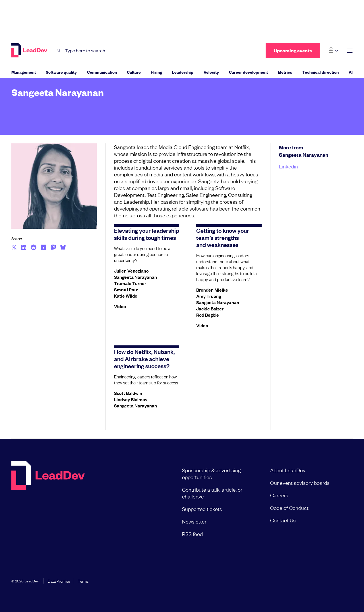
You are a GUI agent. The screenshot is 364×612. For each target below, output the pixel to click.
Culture (134, 72)
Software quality (61, 72)
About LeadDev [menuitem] (288, 470)
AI (351, 72)
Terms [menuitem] (83, 581)
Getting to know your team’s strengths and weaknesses (223, 237)
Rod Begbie (208, 315)
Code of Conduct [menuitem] (289, 508)
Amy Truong (209, 296)
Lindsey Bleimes (131, 399)
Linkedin (288, 166)
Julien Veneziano (131, 271)
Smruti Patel (127, 289)
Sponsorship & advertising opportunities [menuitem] (211, 473)
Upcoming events (293, 51)
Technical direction (320, 72)
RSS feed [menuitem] (192, 534)
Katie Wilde (126, 296)
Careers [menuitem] (279, 495)
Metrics (285, 72)
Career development (248, 72)
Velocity (211, 72)
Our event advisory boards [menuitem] (300, 483)
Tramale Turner (130, 283)
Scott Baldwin (128, 393)
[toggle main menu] (350, 51)
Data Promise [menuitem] (59, 581)
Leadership (183, 72)
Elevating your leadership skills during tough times (147, 234)
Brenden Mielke (212, 290)
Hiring (156, 72)
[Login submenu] (333, 50)
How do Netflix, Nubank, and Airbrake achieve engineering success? (144, 358)
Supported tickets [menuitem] (202, 509)
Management (24, 72)
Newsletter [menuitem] (194, 521)
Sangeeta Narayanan (136, 277)
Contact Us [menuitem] (283, 520)
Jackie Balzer (210, 308)
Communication (102, 72)
